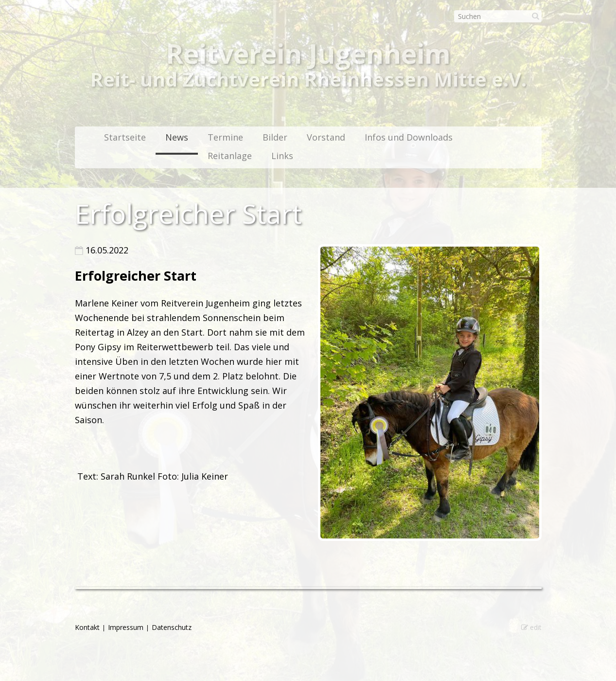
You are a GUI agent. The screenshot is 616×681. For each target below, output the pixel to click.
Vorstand (326, 137)
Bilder (275, 137)
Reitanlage (230, 156)
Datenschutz (172, 627)
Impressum (126, 627)
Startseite (125, 137)
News (177, 137)
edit (531, 627)
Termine (225, 137)
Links (282, 156)
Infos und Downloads (409, 137)
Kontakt (87, 627)
